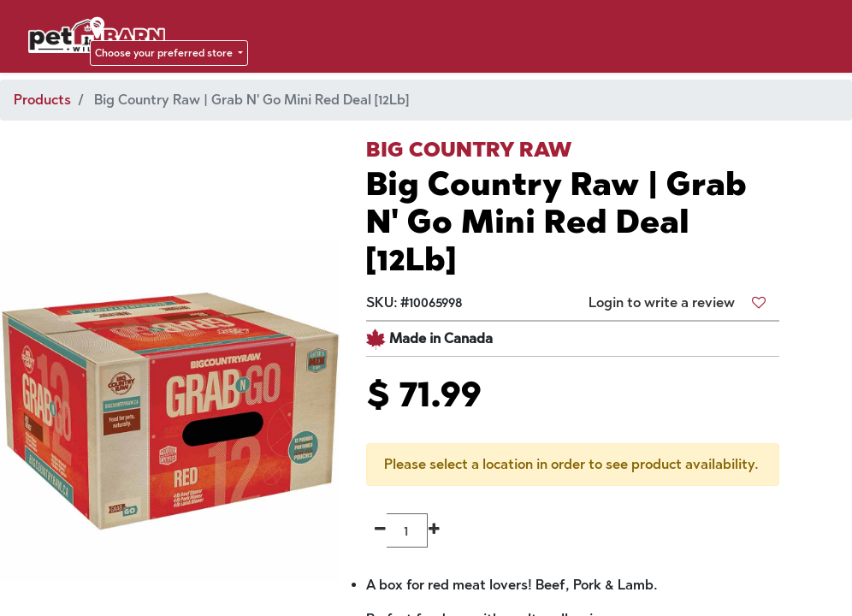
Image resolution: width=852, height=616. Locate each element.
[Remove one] (380, 530)
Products (42, 100)
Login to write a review (662, 302)
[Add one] (434, 530)
